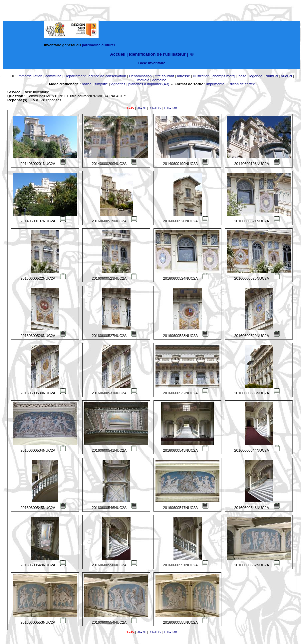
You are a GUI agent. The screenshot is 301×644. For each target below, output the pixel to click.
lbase (242, 76)
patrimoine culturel (98, 45)
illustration (201, 76)
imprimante (215, 84)
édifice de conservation (107, 76)
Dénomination (141, 76)
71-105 (155, 108)
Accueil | (119, 54)
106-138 (170, 108)
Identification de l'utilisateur (157, 54)
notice (87, 84)
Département (75, 76)
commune (53, 76)
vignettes (118, 84)
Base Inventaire (152, 63)
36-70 (142, 108)
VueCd (286, 76)
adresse (183, 76)
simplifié (101, 84)
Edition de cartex (241, 84)
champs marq (224, 76)
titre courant (164, 76)
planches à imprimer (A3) (149, 84)
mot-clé (143, 80)
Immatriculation (30, 76)
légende (256, 76)
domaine (159, 80)
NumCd (272, 76)
